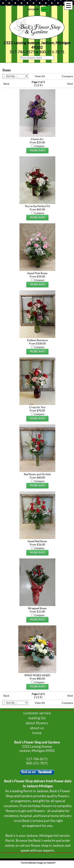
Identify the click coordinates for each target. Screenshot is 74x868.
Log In (45, 9)
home (37, 733)
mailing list (37, 718)
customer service (37, 713)
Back (6, 84)
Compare (67, 76)
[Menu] (68, 6)
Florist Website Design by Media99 (38, 863)
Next (70, 84)
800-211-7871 (52, 52)
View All (40, 76)
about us (37, 728)
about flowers (37, 723)
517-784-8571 (22, 52)
